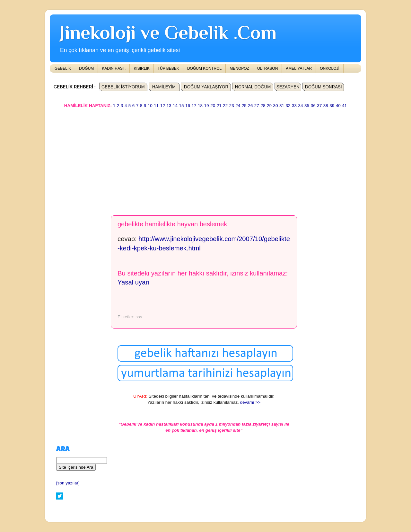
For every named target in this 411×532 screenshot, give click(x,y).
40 (338, 106)
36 (313, 106)
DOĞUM (86, 68)
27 (257, 106)
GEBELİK (63, 68)
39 (332, 106)
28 (263, 106)
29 (269, 106)
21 (219, 106)
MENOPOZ (239, 68)
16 (188, 106)
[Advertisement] (205, 159)
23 (232, 106)
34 (301, 106)
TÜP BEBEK (168, 68)
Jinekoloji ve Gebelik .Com (168, 32)
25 (244, 106)
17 (194, 106)
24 (238, 106)
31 (282, 106)
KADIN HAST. (114, 68)
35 (307, 106)
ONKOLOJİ (330, 68)
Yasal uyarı (134, 282)
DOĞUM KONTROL (204, 68)
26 (250, 106)
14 (175, 106)
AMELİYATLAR (299, 68)
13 (169, 106)
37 (319, 106)
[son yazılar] (68, 483)
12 (163, 106)
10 (150, 106)
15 (181, 106)
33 (294, 106)
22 (225, 106)
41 (344, 106)
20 (213, 106)
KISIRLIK (141, 68)
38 (326, 106)
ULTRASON (267, 68)
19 (207, 106)
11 (156, 106)
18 (200, 106)
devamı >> (250, 402)
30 (275, 106)
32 (288, 106)
